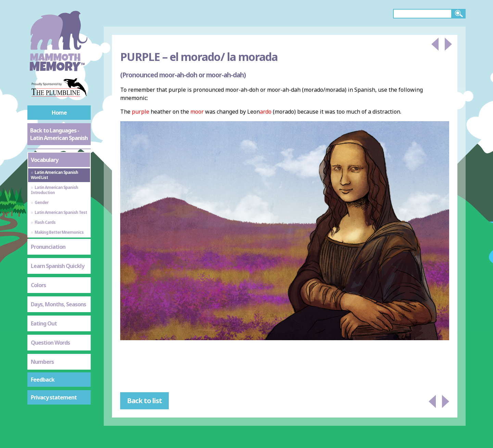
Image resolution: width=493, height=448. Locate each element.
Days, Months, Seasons (58, 304)
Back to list (144, 401)
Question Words (50, 343)
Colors (38, 285)
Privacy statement (54, 397)
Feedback (43, 380)
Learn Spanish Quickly (58, 266)
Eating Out (44, 323)
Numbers (42, 362)
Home (59, 113)
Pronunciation (48, 247)
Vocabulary (45, 160)
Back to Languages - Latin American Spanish (59, 134)
